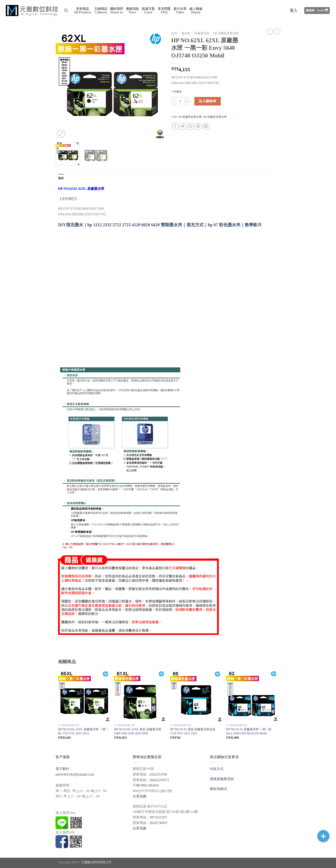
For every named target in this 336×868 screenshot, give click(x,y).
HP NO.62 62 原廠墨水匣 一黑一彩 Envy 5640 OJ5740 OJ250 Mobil (249, 731)
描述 (61, 178)
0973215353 (158, 817)
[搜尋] (66, 10)
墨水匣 (186, 33)
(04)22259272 (160, 780)
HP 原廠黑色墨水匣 (190, 117)
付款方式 (217, 769)
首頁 (174, 33)
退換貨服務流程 (222, 779)
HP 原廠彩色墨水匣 (226, 33)
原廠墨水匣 (202, 33)
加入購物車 (207, 101)
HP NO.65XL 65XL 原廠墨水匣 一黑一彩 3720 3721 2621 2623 (83, 731)
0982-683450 (149, 785)
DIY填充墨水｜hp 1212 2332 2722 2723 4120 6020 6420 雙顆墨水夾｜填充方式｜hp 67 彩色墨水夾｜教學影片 (160, 225)
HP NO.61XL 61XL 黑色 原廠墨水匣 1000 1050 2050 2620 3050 (138, 731)
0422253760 (158, 774)
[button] (323, 836)
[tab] (61, 178)
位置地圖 (139, 796)
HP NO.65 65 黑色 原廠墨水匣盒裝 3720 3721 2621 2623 (193, 731)
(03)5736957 (159, 823)
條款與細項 (218, 789)
